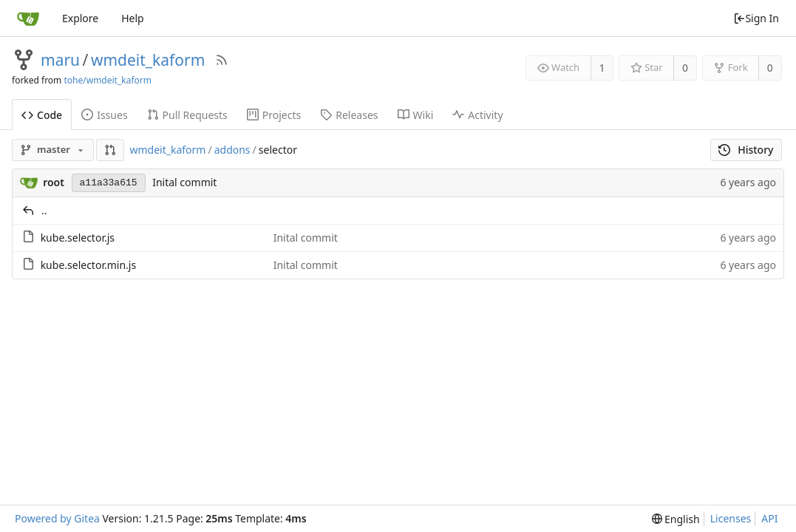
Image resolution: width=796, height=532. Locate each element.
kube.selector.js (78, 238)
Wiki (416, 115)
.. (44, 210)
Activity (477, 115)
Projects (274, 115)
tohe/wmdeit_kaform (108, 80)
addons (232, 150)
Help (133, 18)
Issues (104, 115)
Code (42, 115)
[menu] (676, 519)
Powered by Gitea (57, 518)
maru (60, 60)
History (746, 150)
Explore (80, 18)
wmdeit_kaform (148, 60)
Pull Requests (187, 115)
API (769, 518)
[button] (110, 150)
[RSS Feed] (222, 60)
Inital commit (184, 182)
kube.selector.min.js (88, 265)
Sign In (756, 18)
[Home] (28, 18)
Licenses (731, 518)
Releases (349, 115)
